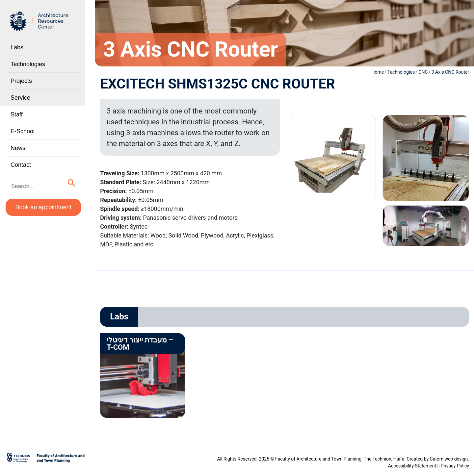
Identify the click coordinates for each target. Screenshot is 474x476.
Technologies (28, 64)
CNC (423, 72)
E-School (23, 131)
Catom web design (449, 459)
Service (20, 98)
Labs (17, 47)
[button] (72, 183)
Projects (21, 81)
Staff (17, 114)
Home (378, 72)
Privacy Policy (455, 466)
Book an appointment (43, 207)
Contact (21, 165)
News (18, 148)
